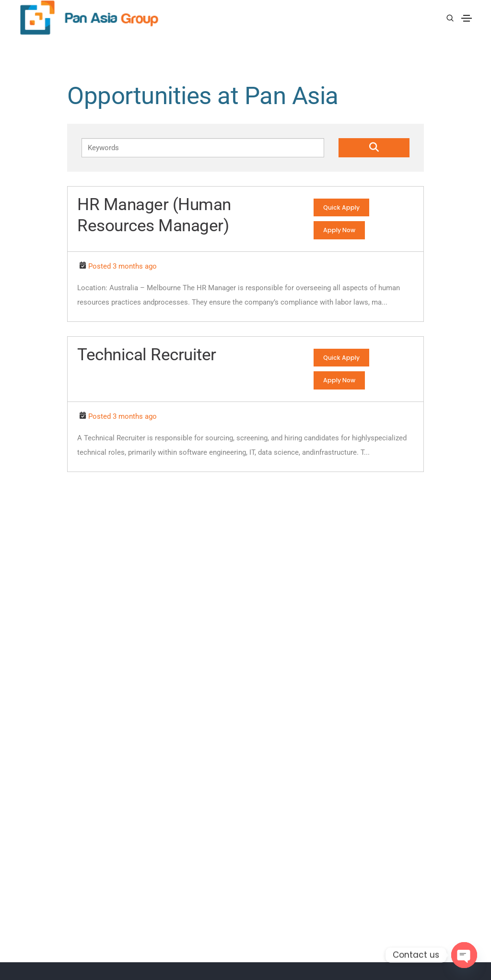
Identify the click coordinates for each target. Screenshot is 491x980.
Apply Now (340, 230)
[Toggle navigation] (467, 18)
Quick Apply (342, 207)
